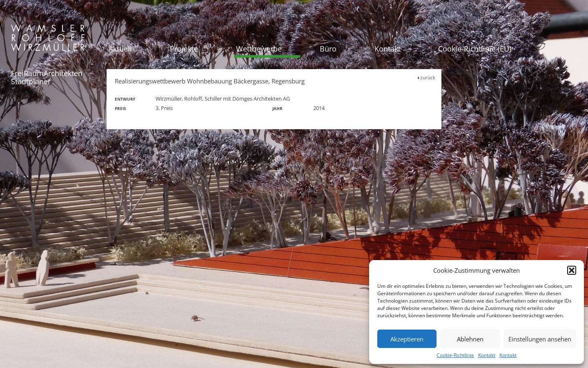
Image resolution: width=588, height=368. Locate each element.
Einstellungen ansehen (540, 339)
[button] (572, 270)
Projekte (184, 49)
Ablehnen (470, 339)
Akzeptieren (407, 339)
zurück (426, 77)
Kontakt (487, 355)
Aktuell (120, 49)
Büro (328, 49)
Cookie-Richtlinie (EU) (475, 49)
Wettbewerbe (259, 49)
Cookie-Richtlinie (455, 355)
